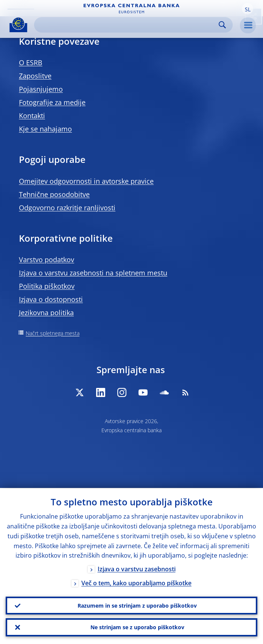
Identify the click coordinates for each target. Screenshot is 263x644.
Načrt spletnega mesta (53, 333)
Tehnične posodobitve (54, 194)
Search (222, 25)
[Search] (127, 25)
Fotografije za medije (52, 102)
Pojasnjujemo (41, 89)
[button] (247, 9)
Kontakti (32, 116)
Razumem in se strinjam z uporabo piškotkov (137, 605)
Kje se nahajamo (45, 129)
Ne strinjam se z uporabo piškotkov (137, 627)
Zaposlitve (35, 76)
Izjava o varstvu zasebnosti (137, 569)
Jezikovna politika (46, 313)
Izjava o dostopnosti (51, 299)
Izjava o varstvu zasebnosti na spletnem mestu (93, 273)
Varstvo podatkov (47, 259)
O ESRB (31, 63)
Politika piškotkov (47, 286)
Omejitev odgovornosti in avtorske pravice (86, 181)
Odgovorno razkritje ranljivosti (67, 208)
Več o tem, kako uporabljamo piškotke (136, 583)
